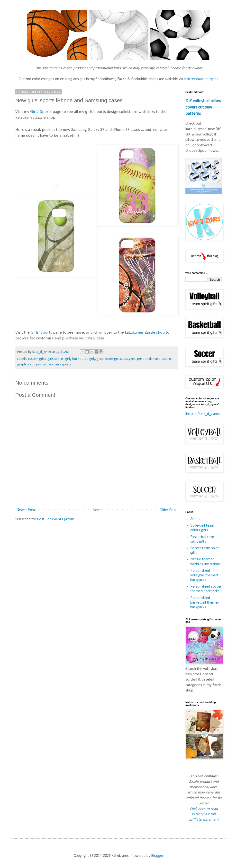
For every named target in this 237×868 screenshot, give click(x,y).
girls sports (55, 359)
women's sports (60, 365)
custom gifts (37, 359)
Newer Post (26, 510)
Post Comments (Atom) (56, 519)
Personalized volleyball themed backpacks (204, 575)
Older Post (168, 510)
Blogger (157, 856)
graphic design (107, 359)
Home (98, 510)
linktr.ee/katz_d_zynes (201, 79)
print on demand (149, 359)
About (195, 519)
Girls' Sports (41, 112)
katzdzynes (127, 359)
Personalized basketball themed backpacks (205, 603)
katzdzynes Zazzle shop (145, 333)
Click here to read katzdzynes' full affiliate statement (204, 814)
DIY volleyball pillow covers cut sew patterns (203, 107)
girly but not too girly (80, 359)
